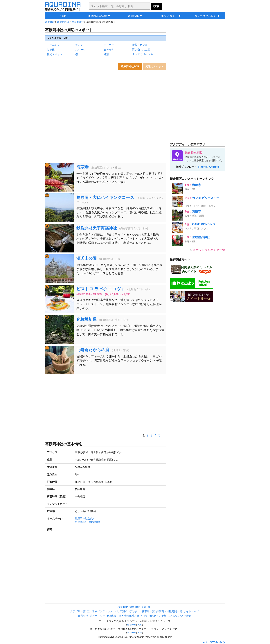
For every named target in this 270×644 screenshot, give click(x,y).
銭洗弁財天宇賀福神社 (97, 228)
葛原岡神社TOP (130, 66)
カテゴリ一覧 (78, 611)
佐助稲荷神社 (201, 237)
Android (214, 167)
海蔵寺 (82, 167)
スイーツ (80, 50)
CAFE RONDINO (204, 224)
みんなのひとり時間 (180, 616)
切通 (88, 326)
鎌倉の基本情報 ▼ (99, 16)
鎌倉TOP (50, 22)
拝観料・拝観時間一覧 (169, 611)
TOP (63, 16)
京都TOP (146, 607)
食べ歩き (109, 50)
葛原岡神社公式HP (85, 519)
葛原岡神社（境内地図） (89, 522)
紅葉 (106, 54)
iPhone (202, 167)
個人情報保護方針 (129, 616)
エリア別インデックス (127, 611)
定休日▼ (52, 475)
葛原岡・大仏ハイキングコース (105, 198)
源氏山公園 (87, 258)
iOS (140, 625)
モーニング (53, 45)
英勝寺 (197, 211)
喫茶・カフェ (140, 45)
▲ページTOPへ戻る (214, 642)
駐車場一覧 (148, 611)
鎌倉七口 (100, 326)
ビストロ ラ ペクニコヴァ (101, 289)
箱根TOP (135, 607)
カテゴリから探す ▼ (207, 16)
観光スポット (55, 54)
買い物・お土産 (141, 50)
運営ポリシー (97, 616)
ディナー (109, 45)
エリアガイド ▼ (171, 16)
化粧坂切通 (87, 319)
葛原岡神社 (78, 22)
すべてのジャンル (142, 54)
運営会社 (83, 616)
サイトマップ (191, 611)
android (131, 625)
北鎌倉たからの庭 (93, 350)
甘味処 (51, 50)
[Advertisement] (106, 404)
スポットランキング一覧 (209, 250)
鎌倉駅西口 (63, 22)
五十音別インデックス (100, 611)
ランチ (79, 45)
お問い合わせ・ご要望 (154, 616)
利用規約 (112, 616)
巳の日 (107, 243)
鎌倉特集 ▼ (135, 16)
